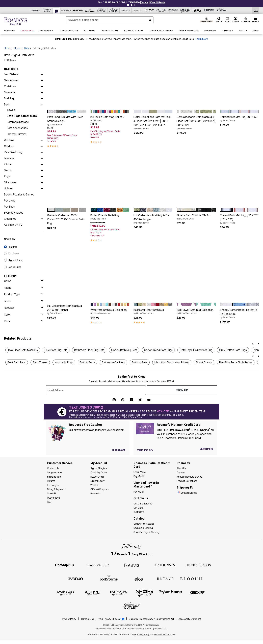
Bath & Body (87, 362)
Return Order (97, 477)
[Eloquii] (137, 10)
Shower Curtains (17, 134)
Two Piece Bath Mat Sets (23, 350)
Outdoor (9, 146)
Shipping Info (54, 477)
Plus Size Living (13, 152)
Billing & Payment (56, 489)
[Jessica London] (102, 10)
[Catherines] (165, 565)
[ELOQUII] (191, 578)
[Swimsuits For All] (149, 10)
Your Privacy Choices (112, 619)
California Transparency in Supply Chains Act (152, 619)
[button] (145, 3)
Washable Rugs (64, 362)
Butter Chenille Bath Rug (110, 217)
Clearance (10, 219)
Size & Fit (52, 493)
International (54, 498)
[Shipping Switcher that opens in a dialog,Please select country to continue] (256, 10)
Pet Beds (9, 207)
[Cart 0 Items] (256, 20)
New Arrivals (11, 80)
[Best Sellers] (42, 74)
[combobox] (110, 20)
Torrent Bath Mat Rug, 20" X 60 (239, 119)
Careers (181, 472)
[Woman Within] (47, 10)
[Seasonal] (42, 92)
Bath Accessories (17, 128)
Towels (11, 110)
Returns (51, 481)
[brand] (24, 301)
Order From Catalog (144, 524)
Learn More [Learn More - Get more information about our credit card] (140, 472)
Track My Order (99, 472)
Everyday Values (14, 213)
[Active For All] (161, 10)
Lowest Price (15, 267)
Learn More (202, 39)
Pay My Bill (139, 476)
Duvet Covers (204, 362)
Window (9, 140)
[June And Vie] (126, 10)
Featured (13, 247)
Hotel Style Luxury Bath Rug (196, 350)
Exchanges (53, 485)
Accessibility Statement (190, 619)
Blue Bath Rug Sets (56, 350)
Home (7, 48)
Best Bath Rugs (17, 362)
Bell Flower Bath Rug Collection (196, 312)
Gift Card (138, 508)
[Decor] (42, 170)
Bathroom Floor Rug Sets (89, 350)
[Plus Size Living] (42, 152)
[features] (24, 308)
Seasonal (10, 92)
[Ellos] (114, 10)
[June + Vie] (165, 579)
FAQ (49, 502)
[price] (24, 321)
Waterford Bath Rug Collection (110, 312)
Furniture (9, 158)
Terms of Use (87, 619)
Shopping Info (54, 472)
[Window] (42, 140)
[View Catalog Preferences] (119, 450)
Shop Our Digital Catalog (146, 532)
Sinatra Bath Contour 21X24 (196, 217)
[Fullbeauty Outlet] (131, 606)
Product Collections (187, 481)
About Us (181, 468)
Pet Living (10, 201)
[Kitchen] (42, 164)
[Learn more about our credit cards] (207, 449)
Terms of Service (162, 634)
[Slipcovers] (42, 182)
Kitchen (9, 164)
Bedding (9, 98)
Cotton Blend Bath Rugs (158, 350)
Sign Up (182, 390)
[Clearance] (42, 219)
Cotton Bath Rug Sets (124, 350)
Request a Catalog (143, 528)
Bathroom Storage (18, 122)
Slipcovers (10, 182)
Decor (8, 170)
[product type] (24, 294)
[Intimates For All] (173, 10)
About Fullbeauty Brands (189, 477)
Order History (97, 481)
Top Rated (14, 253)
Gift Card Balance (143, 504)
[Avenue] (78, 10)
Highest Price (15, 260)
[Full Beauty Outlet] (221, 10)
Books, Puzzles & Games (19, 194)
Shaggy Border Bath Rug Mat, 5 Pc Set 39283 (239, 314)
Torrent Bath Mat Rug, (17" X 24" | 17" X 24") (239, 219)
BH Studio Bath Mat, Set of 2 (110, 119)
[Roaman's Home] (16, 21)
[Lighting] (42, 188)
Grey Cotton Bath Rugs (233, 350)
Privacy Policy (70, 619)
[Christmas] (42, 86)
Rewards (95, 493)
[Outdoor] (42, 146)
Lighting (9, 188)
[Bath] (42, 104)
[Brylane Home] (197, 10)
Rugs (7, 176)
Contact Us (53, 468)
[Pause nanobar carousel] (128, 5)
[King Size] (209, 10)
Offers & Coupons (99, 489)
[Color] (24, 281)
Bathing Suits (140, 362)
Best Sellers (11, 74)
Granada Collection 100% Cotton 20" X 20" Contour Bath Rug (66, 219)
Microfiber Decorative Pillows (172, 362)
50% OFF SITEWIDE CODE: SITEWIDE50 (119, 3)
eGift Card (139, 512)
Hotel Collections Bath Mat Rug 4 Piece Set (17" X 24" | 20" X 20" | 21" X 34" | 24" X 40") (153, 123)
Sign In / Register (99, 468)
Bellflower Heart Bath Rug (153, 312)
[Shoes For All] (185, 10)
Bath (27, 48)
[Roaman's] (57, 11)
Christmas (10, 86)
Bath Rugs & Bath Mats (22, 116)
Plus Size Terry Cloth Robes (236, 362)
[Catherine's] (66, 10)
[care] (24, 315)
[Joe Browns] (90, 10)
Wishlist (94, 485)
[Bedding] (42, 98)
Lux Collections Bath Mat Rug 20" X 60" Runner (67, 309)
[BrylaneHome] (171, 593)
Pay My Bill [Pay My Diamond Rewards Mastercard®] (139, 492)
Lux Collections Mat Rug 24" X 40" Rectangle (153, 219)
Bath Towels (40, 362)
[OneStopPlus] (35, 10)
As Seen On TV (13, 225)
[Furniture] (42, 158)
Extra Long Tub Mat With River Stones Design (67, 121)
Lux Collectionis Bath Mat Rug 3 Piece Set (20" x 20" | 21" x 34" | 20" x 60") (196, 123)
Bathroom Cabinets (113, 362)
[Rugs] (42, 176)
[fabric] (24, 288)
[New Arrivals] (42, 80)
